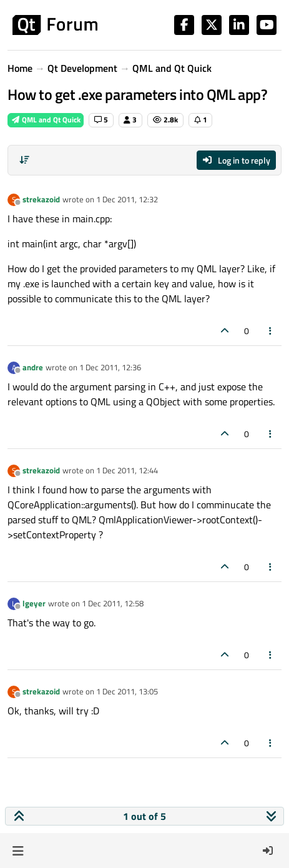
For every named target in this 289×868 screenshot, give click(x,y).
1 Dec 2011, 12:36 (110, 367)
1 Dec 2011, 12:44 (127, 470)
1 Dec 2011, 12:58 (113, 603)
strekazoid (41, 199)
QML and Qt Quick (46, 120)
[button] (18, 851)
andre (33, 367)
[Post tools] (271, 331)
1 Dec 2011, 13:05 (127, 691)
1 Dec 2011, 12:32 (127, 199)
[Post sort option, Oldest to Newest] (24, 160)
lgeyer (34, 603)
